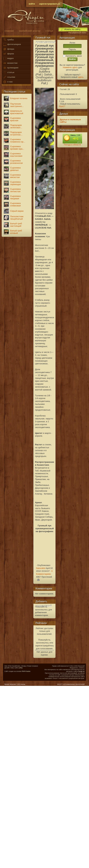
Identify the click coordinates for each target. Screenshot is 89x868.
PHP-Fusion (26, 671)
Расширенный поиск (77, 33)
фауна (8, 54)
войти (32, 4)
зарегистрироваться (50, 4)
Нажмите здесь (70, 67)
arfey (21, 668)
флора (8, 49)
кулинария (11, 68)
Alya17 (62, 106)
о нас (8, 82)
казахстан (10, 63)
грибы (8, 40)
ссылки (9, 77)
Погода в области (72, 145)
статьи (9, 73)
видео (8, 58)
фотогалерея (12, 44)
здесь (81, 77)
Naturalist (41, 568)
